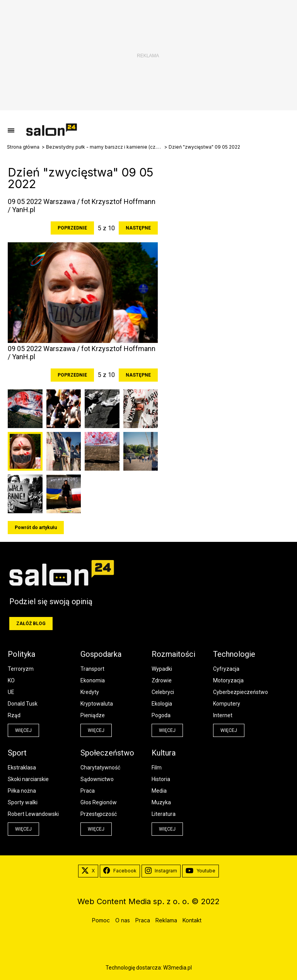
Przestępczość (99, 814)
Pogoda (161, 715)
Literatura (164, 814)
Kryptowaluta (97, 704)
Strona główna (23, 147)
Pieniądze (93, 715)
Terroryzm (21, 669)
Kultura (164, 753)
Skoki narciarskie (28, 779)
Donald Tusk (23, 704)
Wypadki (162, 669)
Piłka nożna (22, 791)
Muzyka (161, 802)
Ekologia (162, 704)
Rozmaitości (173, 654)
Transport (92, 669)
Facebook (120, 871)
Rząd (14, 715)
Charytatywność (100, 768)
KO (11, 680)
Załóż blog (31, 624)
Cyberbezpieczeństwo (241, 692)
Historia (161, 779)
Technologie (234, 654)
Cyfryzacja (226, 669)
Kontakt (192, 920)
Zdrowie (162, 680)
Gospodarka (101, 654)
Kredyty (90, 692)
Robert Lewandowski (33, 814)
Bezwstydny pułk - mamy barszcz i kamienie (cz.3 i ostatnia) (104, 147)
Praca (88, 791)
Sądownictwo (97, 779)
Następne (138, 228)
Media (159, 791)
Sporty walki (23, 802)
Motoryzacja (228, 680)
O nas (123, 920)
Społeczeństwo (107, 753)
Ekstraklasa (22, 768)
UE (11, 692)
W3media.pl (178, 968)
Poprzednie (72, 228)
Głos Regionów (99, 802)
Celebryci (163, 692)
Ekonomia (93, 680)
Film (157, 768)
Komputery (227, 704)
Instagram (161, 871)
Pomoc (101, 920)
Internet (223, 715)
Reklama (166, 920)
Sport (17, 753)
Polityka (21, 654)
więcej (23, 730)
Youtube (201, 871)
